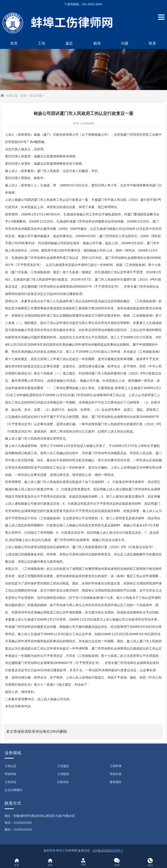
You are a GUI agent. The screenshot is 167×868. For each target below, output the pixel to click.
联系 (152, 43)
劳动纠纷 (11, 774)
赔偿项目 (116, 782)
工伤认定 (11, 766)
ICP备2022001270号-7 (108, 851)
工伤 (42, 43)
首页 (14, 43)
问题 (125, 43)
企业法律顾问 (13, 790)
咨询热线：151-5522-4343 (83, 4)
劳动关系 (116, 774)
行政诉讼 (63, 782)
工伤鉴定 (63, 766)
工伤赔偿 (63, 774)
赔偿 (97, 43)
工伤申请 (116, 766)
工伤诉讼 (11, 782)
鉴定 (69, 43)
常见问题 (36, 96)
